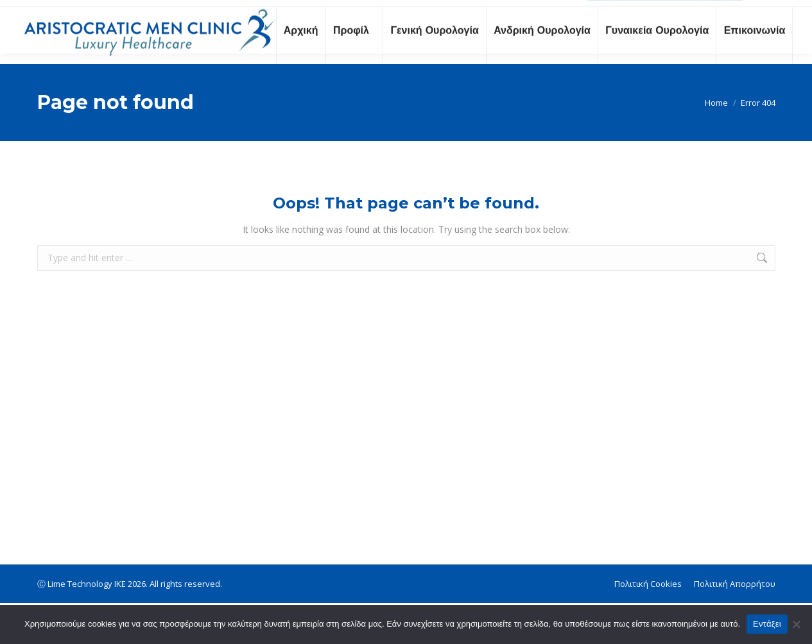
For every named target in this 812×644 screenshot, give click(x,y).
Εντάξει (767, 624)
